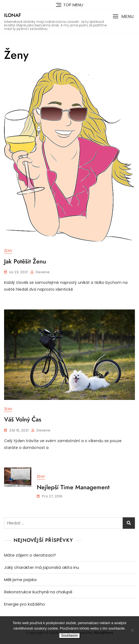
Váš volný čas (23, 419)
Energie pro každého (25, 604)
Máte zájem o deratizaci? (30, 555)
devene (43, 272)
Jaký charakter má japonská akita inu (42, 567)
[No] (132, 630)
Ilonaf (13, 15)
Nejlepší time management (73, 487)
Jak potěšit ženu (25, 261)
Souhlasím (69, 635)
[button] (123, 16)
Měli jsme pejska (20, 580)
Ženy (8, 251)
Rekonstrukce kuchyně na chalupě (38, 592)
